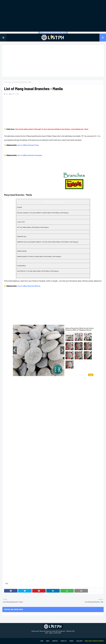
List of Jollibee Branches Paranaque (30, 155)
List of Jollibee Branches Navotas (29, 286)
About (48, 641)
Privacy (71, 641)
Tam (7, 94)
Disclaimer (79, 641)
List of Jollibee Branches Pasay (28, 145)
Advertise (55, 641)
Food (10, 82)
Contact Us (64, 641)
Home (6, 82)
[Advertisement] (53, 16)
